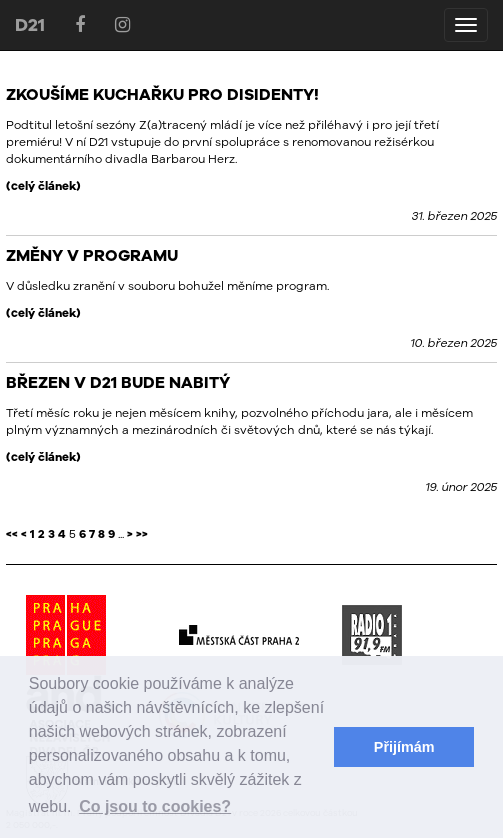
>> (142, 534)
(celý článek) (43, 186)
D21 (30, 24)
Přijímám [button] (404, 747)
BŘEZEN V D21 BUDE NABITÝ (118, 382)
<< (12, 534)
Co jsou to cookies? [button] (155, 806)
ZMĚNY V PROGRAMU (92, 255)
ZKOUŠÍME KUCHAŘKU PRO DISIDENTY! (162, 94)
